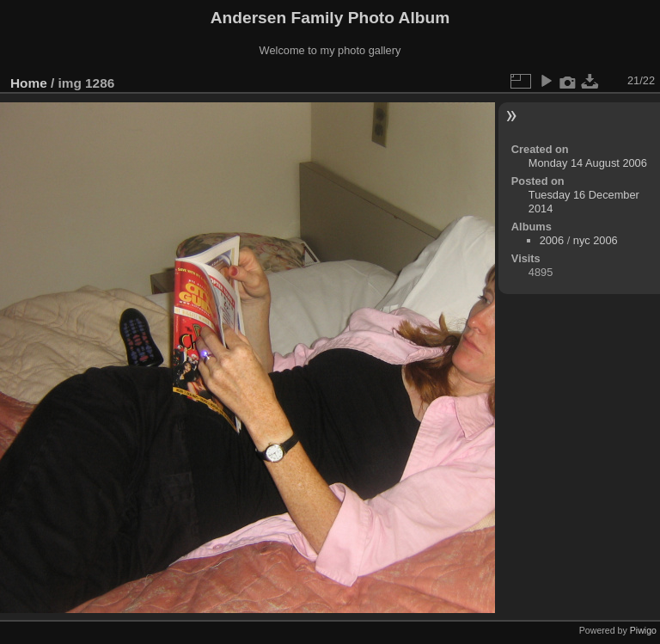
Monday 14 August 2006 (588, 163)
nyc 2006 (596, 240)
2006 (552, 240)
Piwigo (643, 630)
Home (29, 83)
